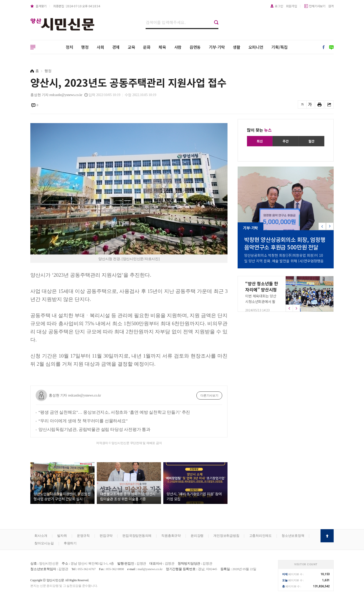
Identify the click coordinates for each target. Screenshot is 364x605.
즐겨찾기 (41, 6)
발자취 (62, 536)
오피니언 (256, 47)
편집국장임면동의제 (137, 536)
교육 (131, 47)
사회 (100, 47)
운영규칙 (83, 536)
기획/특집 (279, 47)
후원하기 (70, 543)
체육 (162, 47)
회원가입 (291, 6)
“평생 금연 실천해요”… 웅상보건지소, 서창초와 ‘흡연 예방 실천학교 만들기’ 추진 (114, 412)
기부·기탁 (217, 47)
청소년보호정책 (293, 536)
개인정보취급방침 (226, 536)
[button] (330, 226)
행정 (85, 47)
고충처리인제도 (260, 536)
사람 (178, 47)
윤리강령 (197, 536)
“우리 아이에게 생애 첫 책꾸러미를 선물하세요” (83, 421)
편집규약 (106, 536)
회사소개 (41, 536)
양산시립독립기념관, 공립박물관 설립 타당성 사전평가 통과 (94, 429)
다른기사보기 (209, 395)
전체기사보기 (317, 6)
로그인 (279, 6)
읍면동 (195, 47)
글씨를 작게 (302, 104)
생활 (237, 47)
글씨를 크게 (310, 104)
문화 (147, 47)
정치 (70, 47)
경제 (116, 47)
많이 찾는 (259, 130)
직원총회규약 (171, 536)
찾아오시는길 (44, 543)
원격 (331, 6)
